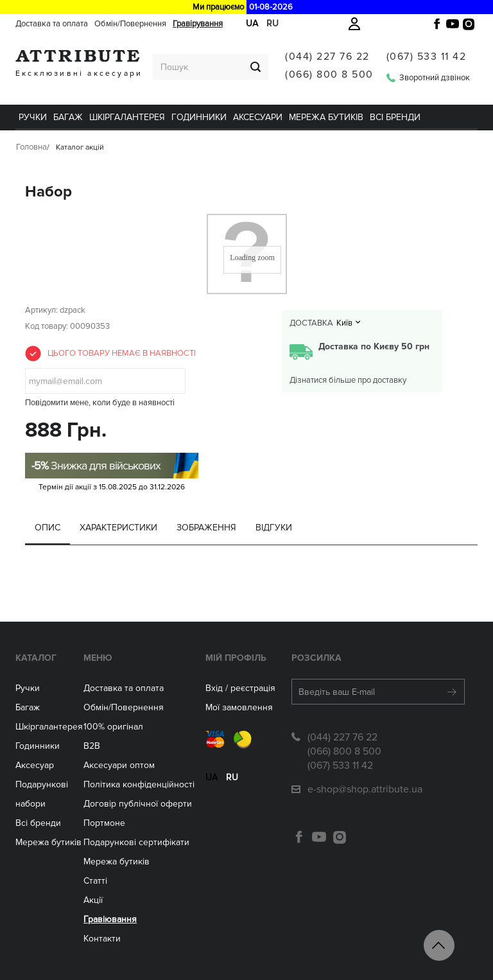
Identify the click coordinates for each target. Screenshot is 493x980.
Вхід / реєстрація (240, 688)
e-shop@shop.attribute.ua (365, 789)
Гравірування (198, 24)
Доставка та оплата (52, 24)
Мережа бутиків (326, 117)
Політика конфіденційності (139, 784)
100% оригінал (113, 727)
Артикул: (41, 310)
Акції (93, 900)
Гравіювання (110, 919)
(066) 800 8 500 (329, 74)
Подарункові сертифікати (136, 842)
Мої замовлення (239, 707)
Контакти (102, 939)
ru (232, 777)
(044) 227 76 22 (327, 57)
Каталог (36, 658)
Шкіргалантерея (127, 117)
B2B (92, 746)
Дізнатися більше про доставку (348, 380)
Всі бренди (395, 117)
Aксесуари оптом (119, 765)
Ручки (33, 117)
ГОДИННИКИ (199, 117)
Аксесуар (35, 765)
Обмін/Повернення (130, 24)
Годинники (38, 746)
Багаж (68, 117)
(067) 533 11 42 (427, 57)
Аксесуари (258, 117)
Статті (95, 881)
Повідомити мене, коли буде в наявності (100, 403)
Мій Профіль (236, 658)
